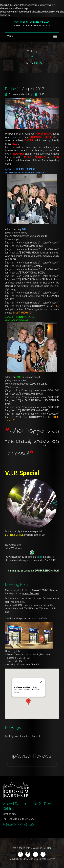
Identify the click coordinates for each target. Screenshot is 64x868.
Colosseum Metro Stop (19, 94)
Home (26, 63)
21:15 (40, 94)
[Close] (44, 671)
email (39, 557)
